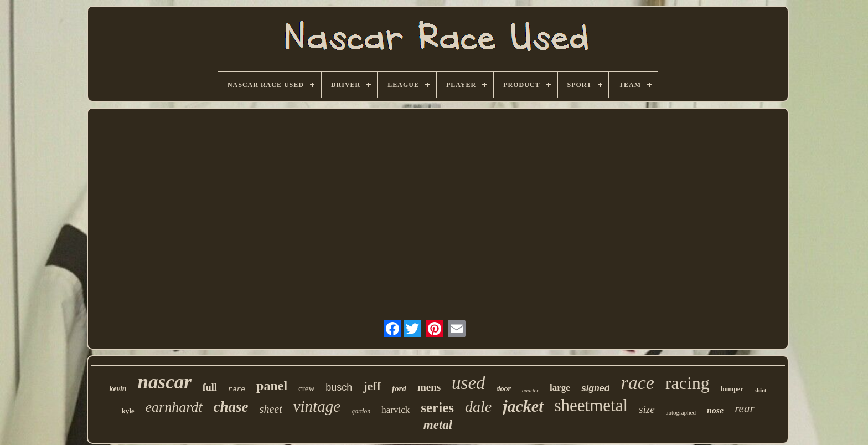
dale (478, 406)
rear (744, 408)
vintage (317, 406)
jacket (523, 406)
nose (715, 410)
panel (272, 386)
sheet (271, 409)
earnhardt (174, 407)
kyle (128, 411)
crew (306, 388)
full (210, 387)
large (560, 388)
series (437, 408)
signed (596, 388)
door (504, 389)
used (469, 383)
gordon (361, 411)
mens (429, 387)
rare (237, 389)
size (647, 409)
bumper (732, 389)
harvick (396, 410)
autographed (681, 412)
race (637, 383)
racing (688, 383)
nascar (165, 382)
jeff (372, 386)
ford (399, 388)
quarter (530, 390)
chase (231, 407)
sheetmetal (591, 405)
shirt (761, 390)
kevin (118, 389)
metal (438, 425)
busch (339, 387)
